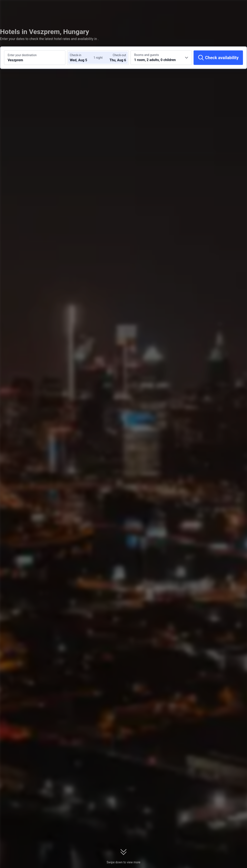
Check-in (76, 55)
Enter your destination (22, 55)
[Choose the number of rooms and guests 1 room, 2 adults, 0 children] (161, 58)
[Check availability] (218, 58)
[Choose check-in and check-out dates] (83, 58)
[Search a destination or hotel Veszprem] (35, 58)
